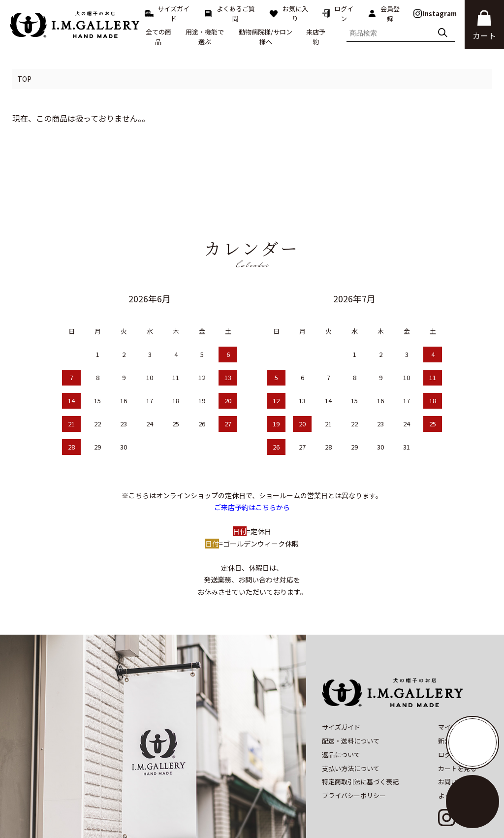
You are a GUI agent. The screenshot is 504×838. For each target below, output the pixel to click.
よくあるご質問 (229, 14)
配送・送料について (351, 698)
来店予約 (316, 37)
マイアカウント (460, 684)
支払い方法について (351, 725)
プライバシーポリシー (354, 753)
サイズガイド (167, 14)
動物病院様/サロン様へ (266, 37)
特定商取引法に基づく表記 (360, 739)
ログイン (338, 14)
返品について (341, 712)
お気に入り (288, 14)
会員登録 (384, 14)
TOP (24, 79)
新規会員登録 (457, 698)
